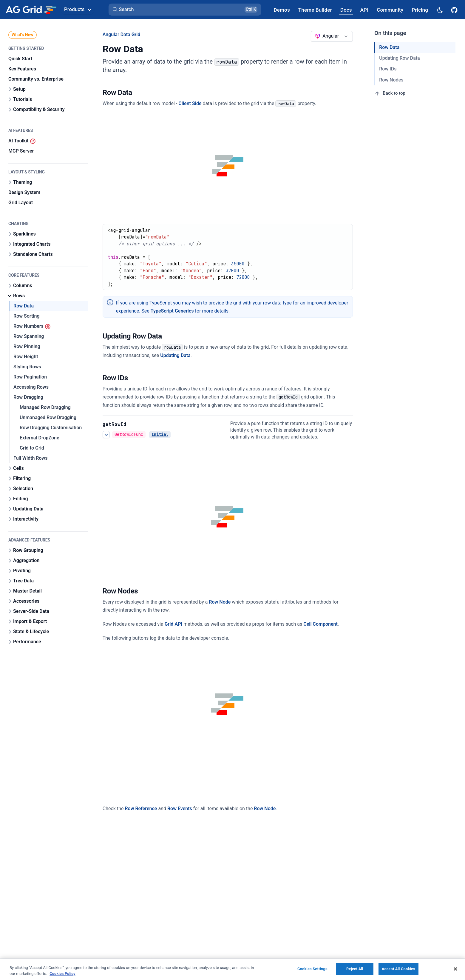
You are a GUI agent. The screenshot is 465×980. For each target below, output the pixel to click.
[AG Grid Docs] (346, 10)
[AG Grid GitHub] (455, 10)
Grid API (173, 624)
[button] (185, 10)
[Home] (31, 10)
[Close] (455, 969)
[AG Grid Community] (390, 10)
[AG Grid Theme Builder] (315, 10)
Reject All (355, 969)
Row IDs (388, 69)
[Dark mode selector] (440, 10)
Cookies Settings (312, 969)
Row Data (389, 47)
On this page (390, 33)
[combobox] (332, 36)
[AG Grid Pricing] (420, 10)
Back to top (390, 93)
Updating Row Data (399, 58)
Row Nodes (391, 80)
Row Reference (141, 809)
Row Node (220, 602)
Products (78, 9)
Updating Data (175, 355)
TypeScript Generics (172, 311)
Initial (160, 434)
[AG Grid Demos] (282, 10)
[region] (232, 969)
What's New (23, 35)
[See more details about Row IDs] (106, 435)
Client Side (190, 103)
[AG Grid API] (364, 10)
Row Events (180, 809)
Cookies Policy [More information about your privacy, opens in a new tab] (62, 974)
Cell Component (320, 624)
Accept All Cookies (398, 969)
